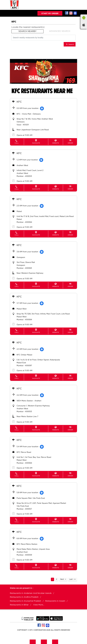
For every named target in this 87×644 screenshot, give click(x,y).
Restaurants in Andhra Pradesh (24, 597)
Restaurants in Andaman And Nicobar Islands (31, 593)
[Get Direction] (42, 108)
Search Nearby (27, 31)
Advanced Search (60, 31)
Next (62, 579)
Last (71, 579)
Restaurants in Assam (55, 601)
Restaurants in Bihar (19, 605)
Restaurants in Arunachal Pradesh (26, 601)
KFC (19, 102)
